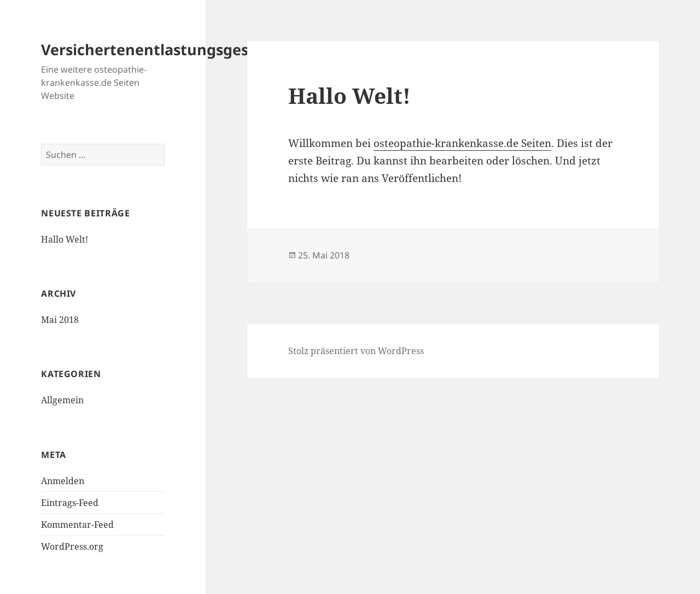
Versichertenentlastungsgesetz (156, 49)
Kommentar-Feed (77, 525)
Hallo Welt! (65, 239)
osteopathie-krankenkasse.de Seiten (462, 143)
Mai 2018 (60, 320)
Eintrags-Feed (70, 503)
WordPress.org (72, 546)
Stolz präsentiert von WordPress (356, 351)
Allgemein (62, 400)
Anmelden (63, 481)
